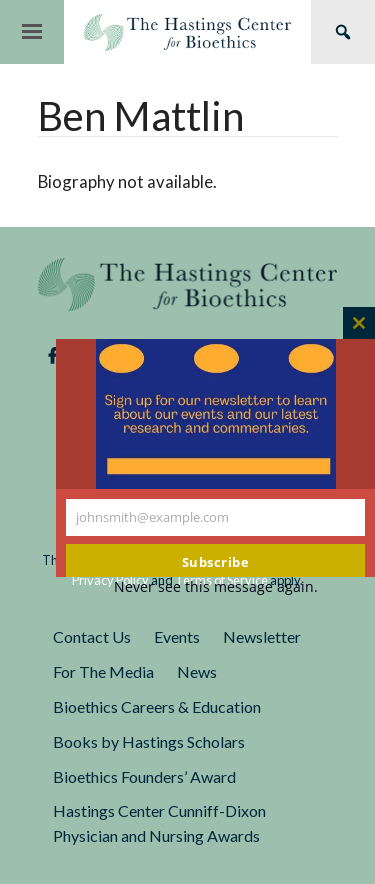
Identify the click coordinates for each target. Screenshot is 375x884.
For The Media (103, 671)
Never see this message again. (216, 586)
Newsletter (262, 636)
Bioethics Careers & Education (157, 706)
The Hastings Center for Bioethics (187, 32)
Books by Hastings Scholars (149, 741)
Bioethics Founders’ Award (144, 776)
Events (177, 636)
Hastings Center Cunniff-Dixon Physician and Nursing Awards (159, 823)
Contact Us (92, 636)
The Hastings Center (188, 284)
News (197, 671)
